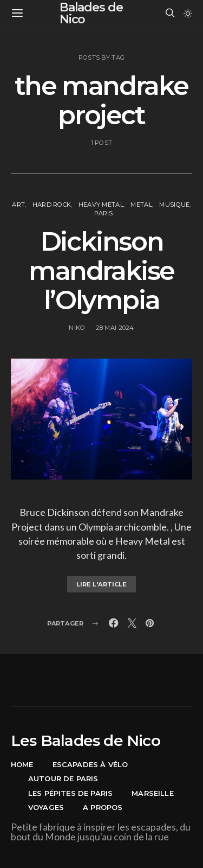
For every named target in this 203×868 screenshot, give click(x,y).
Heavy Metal (101, 205)
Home (22, 764)
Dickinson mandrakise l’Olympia (101, 271)
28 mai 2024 (115, 328)
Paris (103, 213)
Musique (174, 205)
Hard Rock (52, 205)
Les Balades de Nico (86, 741)
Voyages (46, 807)
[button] (188, 14)
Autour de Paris (63, 778)
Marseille (152, 793)
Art (18, 205)
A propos (103, 807)
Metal (141, 205)
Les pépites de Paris (70, 793)
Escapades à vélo (90, 764)
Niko (77, 328)
